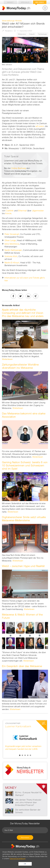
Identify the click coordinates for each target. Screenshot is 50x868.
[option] (25, 736)
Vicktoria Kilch (11, 256)
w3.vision (40, 126)
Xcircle (8, 213)
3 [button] (25, 755)
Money (10, 2)
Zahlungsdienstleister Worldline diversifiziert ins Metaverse (20, 366)
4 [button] (28, 755)
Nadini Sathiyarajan (13, 250)
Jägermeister (38, 211)
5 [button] (30, 755)
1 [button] (20, 755)
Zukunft (32, 34)
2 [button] (22, 755)
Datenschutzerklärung (18, 858)
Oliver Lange (10, 240)
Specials (25, 2)
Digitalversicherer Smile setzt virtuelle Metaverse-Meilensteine (24, 519)
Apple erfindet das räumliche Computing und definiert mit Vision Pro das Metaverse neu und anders (23, 313)
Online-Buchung (18, 168)
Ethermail (22, 211)
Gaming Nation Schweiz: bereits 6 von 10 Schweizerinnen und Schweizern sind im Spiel (25, 465)
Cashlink (10, 211)
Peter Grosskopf (12, 234)
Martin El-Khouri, (12, 262)
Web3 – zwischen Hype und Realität (23, 566)
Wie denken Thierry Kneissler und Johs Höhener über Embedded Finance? (28, 802)
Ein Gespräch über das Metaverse (22, 666)
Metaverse (22, 34)
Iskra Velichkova (12, 244)
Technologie (42, 34)
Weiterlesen (7, 359)
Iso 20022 (40, 2)
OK (25, 864)
